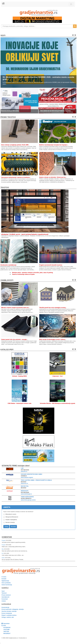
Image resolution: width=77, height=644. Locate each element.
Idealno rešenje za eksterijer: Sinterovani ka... (53, 177)
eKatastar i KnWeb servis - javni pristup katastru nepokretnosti (25, 234)
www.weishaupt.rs (26, 494)
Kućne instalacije (7, 613)
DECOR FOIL (25, 486)
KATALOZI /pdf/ (7, 350)
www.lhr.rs (24, 471)
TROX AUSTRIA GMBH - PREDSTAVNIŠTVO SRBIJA (36, 480)
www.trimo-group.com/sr (28, 500)
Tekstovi (5, 187)
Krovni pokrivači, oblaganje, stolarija (13, 609)
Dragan (4, 540)
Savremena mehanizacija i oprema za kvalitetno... (16, 177)
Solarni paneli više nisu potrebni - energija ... (15, 339)
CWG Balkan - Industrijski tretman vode (19, 403)
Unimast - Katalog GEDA (20, 376)
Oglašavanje (5, 581)
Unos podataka (6, 583)
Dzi (3, 553)
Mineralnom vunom (11, 514)
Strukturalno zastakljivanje (8, 265)
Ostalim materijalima (11, 520)
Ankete (4, 601)
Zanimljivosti (7, 280)
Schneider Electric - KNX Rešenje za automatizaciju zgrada (58, 403)
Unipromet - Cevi (57, 376)
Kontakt (4, 579)
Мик (3, 549)
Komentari (7, 537)
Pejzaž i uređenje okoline (9, 615)
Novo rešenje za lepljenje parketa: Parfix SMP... (15, 145)
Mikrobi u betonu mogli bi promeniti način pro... (15, 308)
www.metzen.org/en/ (27, 477)
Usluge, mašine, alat (8, 617)
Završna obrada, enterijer (9, 611)
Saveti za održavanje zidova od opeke (23, 274)
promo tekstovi (8, 117)
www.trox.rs (24, 483)
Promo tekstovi (6, 595)
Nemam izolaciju (10, 522)
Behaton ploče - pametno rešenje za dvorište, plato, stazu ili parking (33, 273)
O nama (4, 577)
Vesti (3, 35)
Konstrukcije (5, 607)
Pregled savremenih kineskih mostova (51, 265)
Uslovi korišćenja (7, 585)
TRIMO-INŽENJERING (27, 497)
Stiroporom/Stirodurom (12, 517)
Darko (3, 558)
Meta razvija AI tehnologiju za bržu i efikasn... (53, 339)
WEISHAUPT (25, 491)
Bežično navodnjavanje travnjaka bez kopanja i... (54, 145)
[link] (38, 13)
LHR (22, 468)
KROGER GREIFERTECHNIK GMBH (32, 474)
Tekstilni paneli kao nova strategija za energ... (53, 308)
